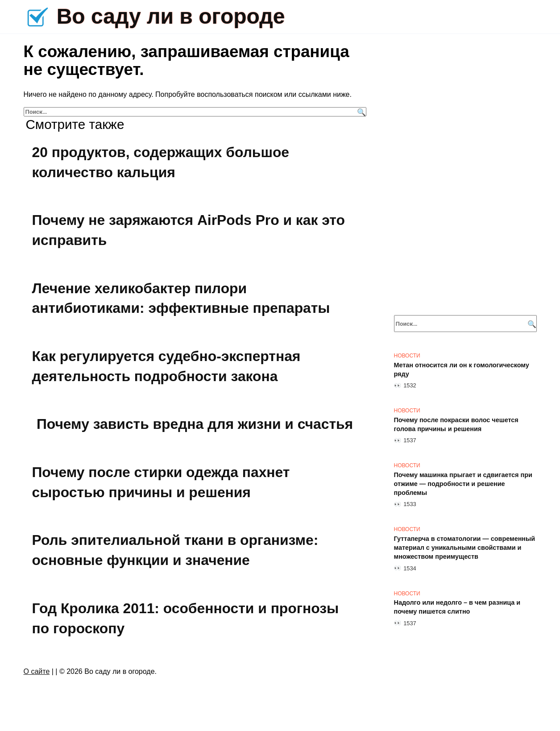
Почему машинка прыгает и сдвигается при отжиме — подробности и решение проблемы (463, 484)
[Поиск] (360, 112)
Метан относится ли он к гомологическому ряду (462, 370)
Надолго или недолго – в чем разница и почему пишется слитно (457, 607)
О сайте (37, 671)
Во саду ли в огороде (171, 16)
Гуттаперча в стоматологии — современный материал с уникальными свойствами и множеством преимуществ (465, 548)
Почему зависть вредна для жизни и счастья (195, 424)
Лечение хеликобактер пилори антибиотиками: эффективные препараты (182, 298)
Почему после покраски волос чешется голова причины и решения (456, 424)
